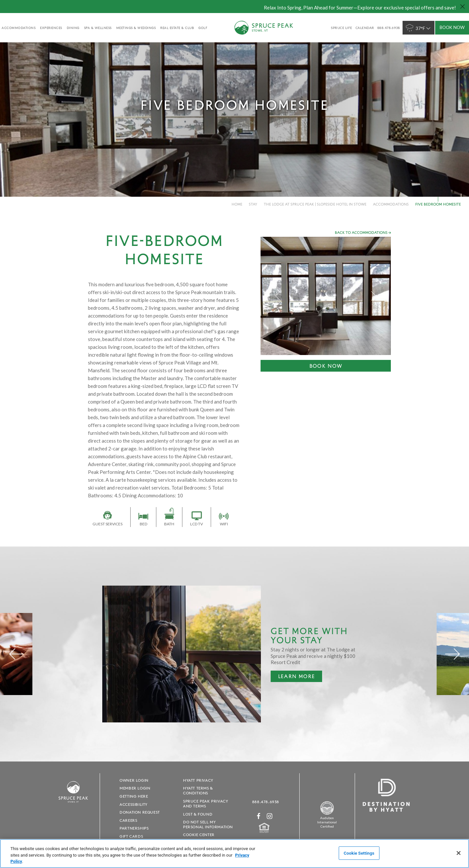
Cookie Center (199, 835)
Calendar (365, 28)
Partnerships (134, 828)
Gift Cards (131, 836)
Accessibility (134, 804)
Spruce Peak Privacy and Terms (206, 804)
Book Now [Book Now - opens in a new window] (326, 366)
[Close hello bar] (462, 7)
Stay (253, 204)
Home (237, 204)
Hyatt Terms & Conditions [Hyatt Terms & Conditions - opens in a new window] (198, 790)
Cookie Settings (359, 853)
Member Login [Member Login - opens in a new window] (135, 788)
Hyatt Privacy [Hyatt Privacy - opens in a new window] (198, 780)
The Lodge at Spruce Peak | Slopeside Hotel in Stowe (315, 204)
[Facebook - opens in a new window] (259, 816)
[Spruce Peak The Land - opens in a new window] (327, 814)
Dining (73, 28)
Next (373, 296)
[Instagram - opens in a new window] (270, 816)
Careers (128, 820)
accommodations (19, 28)
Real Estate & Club (177, 28)
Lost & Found (198, 814)
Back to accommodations (361, 233)
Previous (278, 296)
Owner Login (134, 780)
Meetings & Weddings (136, 28)
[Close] (459, 853)
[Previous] (17, 654)
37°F (419, 28)
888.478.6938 (266, 802)
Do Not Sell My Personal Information (208, 824)
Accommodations (391, 204)
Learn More (293, 677)
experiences (51, 28)
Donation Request (140, 812)
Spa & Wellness (98, 28)
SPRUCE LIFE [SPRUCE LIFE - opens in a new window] (342, 28)
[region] (234, 854)
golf (203, 28)
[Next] (452, 654)
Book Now (452, 27)
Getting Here (134, 796)
